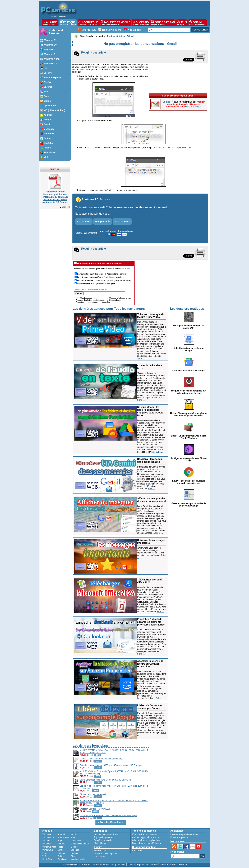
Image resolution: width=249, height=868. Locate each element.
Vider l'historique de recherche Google (189, 349)
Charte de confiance (71, 865)
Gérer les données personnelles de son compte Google (189, 505)
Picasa (74, 856)
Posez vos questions (180, 837)
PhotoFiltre (48, 859)
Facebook (62, 859)
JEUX (182, 23)
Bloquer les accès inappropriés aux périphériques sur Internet (189, 392)
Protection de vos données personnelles (93, 302)
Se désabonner (116, 300)
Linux (45, 853)
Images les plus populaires (106, 854)
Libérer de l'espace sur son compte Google (150, 707)
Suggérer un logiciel (103, 840)
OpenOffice (76, 841)
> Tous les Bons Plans (111, 822)
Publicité (86, 865)
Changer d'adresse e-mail (120, 298)
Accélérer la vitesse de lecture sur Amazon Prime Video (150, 664)
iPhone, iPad (63, 838)
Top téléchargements (104, 837)
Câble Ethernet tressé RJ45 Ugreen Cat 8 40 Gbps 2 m (105, 780)
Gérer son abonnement (86, 233)
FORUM (198, 23)
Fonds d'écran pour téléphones (147, 843)
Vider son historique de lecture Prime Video (151, 316)
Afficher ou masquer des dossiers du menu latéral (152, 500)
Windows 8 (48, 841)
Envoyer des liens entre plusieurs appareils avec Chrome (189, 482)
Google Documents (80, 844)
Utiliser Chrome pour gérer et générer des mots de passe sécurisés (189, 415)
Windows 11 (48, 834)
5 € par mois (84, 222)
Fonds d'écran (101, 851)
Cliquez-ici (64, 207)
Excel (73, 838)
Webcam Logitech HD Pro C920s (95, 809)
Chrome (61, 844)
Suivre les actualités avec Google (189, 371)
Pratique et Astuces (56, 32)
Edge (60, 841)
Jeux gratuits (100, 857)
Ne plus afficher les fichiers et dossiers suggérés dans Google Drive (150, 411)
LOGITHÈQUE (88, 23)
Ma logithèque (101, 843)
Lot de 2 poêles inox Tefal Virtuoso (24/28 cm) (101, 759)
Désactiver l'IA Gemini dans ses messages (150, 460)
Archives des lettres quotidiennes (90, 300)
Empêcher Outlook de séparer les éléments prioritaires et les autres (151, 622)
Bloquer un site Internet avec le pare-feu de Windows (189, 437)
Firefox (61, 847)
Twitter (61, 856)
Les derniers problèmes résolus (185, 834)
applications (143, 834)
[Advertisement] (178, 768)
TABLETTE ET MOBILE (115, 23)
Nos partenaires (118, 865)
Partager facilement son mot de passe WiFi (189, 327)
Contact (131, 865)
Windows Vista (49, 847)
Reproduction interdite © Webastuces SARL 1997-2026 (162, 865)
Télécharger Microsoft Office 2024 (150, 581)
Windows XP (48, 850)
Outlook (61, 853)
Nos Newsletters (112, 30)
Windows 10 (48, 838)
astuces (153, 834)
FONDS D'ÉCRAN (163, 23)
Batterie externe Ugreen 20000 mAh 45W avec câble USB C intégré (111, 765)
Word (73, 834)
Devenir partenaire (101, 865)
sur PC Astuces (193, 107)
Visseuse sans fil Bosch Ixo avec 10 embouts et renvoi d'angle (109, 816)
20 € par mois (122, 222)
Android (61, 834)
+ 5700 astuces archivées (87, 298)
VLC (45, 856)
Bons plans (137, 851)
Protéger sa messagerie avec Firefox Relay (189, 460)
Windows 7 (48, 844)
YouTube (75, 850)
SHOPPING (141, 23)
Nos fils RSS (89, 30)
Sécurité (75, 853)
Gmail (60, 850)
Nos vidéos (134, 30)
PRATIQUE (68, 23)
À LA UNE (50, 23)
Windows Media (78, 859)
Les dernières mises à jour (106, 834)
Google (74, 847)
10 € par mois (103, 222)
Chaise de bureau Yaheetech (93, 794)
